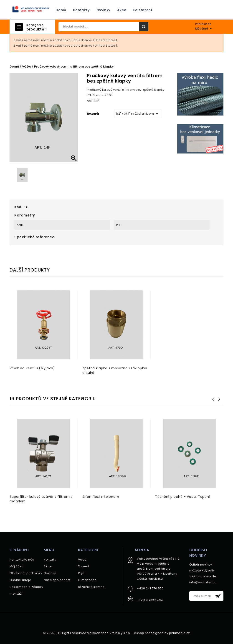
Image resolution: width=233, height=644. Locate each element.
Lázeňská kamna (91, 587)
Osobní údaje (20, 580)
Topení (84, 566)
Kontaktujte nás (22, 560)
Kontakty (81, 10)
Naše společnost (57, 580)
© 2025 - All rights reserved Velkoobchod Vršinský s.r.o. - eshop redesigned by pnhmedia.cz (117, 633)
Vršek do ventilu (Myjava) (32, 368)
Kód (18, 207)
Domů (61, 10)
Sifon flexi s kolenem (101, 497)
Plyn (81, 573)
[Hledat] (103, 27)
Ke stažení (142, 10)
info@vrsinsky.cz (150, 600)
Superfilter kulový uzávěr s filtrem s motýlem (41, 499)
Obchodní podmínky (26, 573)
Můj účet (16, 566)
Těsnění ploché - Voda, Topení (183, 497)
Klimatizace (87, 580)
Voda (82, 560)
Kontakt (50, 560)
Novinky (104, 10)
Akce (122, 10)
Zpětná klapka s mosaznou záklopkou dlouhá (115, 370)
